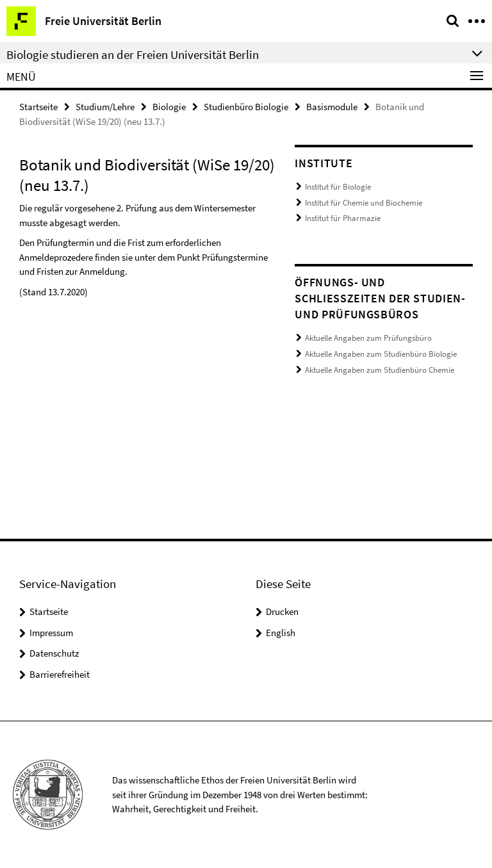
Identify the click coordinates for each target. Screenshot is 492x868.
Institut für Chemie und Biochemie (364, 203)
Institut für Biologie (338, 187)
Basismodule (332, 107)
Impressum (51, 633)
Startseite (38, 107)
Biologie (169, 107)
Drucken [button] (282, 611)
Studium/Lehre (105, 107)
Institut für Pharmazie (343, 218)
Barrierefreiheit (60, 674)
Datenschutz (54, 653)
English (281, 633)
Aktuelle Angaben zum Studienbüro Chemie (380, 369)
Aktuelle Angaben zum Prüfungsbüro (368, 338)
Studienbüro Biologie (246, 107)
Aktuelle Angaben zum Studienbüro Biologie (381, 353)
